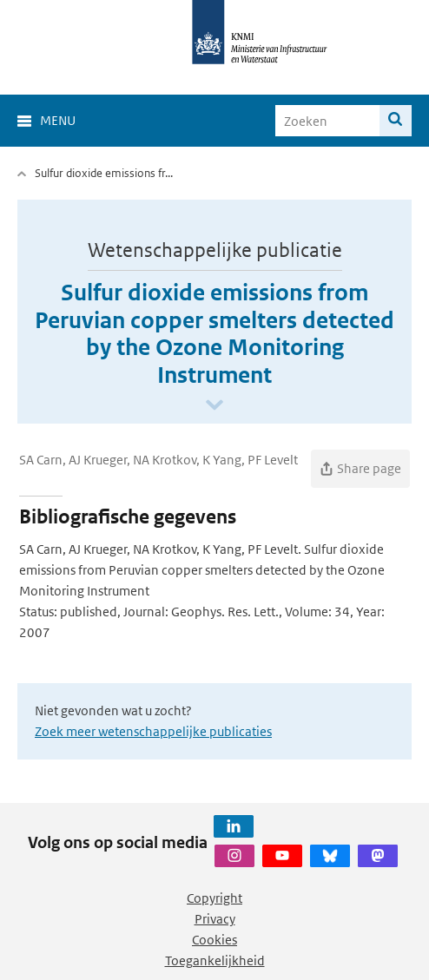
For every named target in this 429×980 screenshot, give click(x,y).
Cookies (214, 940)
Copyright (214, 898)
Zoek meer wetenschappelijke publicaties (153, 731)
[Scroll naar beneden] (214, 406)
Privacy (215, 919)
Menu (58, 120)
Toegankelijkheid (215, 960)
